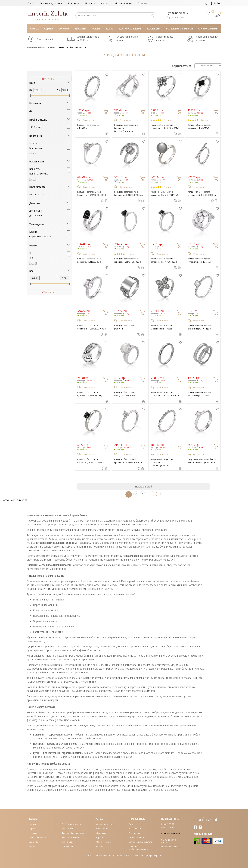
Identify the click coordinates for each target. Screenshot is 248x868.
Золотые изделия (69, 829)
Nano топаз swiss (39, 174)
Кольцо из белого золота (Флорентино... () (200, 260)
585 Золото (35, 127)
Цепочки (64, 28)
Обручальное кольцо (40, 236)
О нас (31, 3)
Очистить (48, 79)
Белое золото (37, 194)
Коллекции (154, 28)
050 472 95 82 (168, 824)
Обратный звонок (137, 837)
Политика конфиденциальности (138, 848)
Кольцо (33, 232)
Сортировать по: (182, 66)
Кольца (34, 28)
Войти (215, 3)
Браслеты (80, 28)
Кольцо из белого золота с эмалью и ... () (200, 126)
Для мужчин (36, 215)
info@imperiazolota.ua (171, 847)
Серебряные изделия (71, 824)
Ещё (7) (33, 179)
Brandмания (36, 148)
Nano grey (35, 169)
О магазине (102, 833)
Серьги (48, 28)
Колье (110, 28)
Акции (105, 3)
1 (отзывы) (168, 120)
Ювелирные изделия (39, 47)
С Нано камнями (208, 28)
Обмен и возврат (104, 842)
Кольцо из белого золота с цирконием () (89, 260)
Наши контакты (103, 829)
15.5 (31, 258)
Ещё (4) (33, 153)
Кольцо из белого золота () (88, 126)
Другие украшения (130, 28)
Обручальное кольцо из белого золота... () (202, 461)
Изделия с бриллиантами (73, 833)
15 (30, 253)
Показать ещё (143, 486)
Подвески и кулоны (38, 837)
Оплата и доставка (51, 3)
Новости (90, 3)
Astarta (33, 143)
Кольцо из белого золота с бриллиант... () (126, 128)
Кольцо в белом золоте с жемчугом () (164, 193)
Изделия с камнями (70, 837)
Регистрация (134, 833)
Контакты (74, 3)
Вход (131, 824)
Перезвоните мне (175, 17)
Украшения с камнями (179, 28)
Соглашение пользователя (141, 842)
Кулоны (96, 28)
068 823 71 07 (167, 827)
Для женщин (36, 211)
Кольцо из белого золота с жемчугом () (126, 394)
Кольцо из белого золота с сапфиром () (127, 260)
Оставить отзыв (89, 120)
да (31, 111)
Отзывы (142, 3)
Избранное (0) (135, 829)
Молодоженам (123, 3)
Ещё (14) (34, 263)
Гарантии (100, 837)
